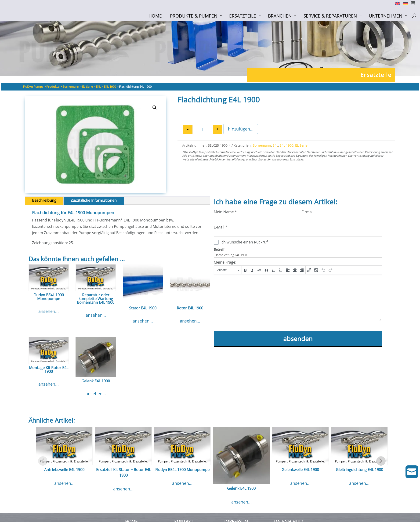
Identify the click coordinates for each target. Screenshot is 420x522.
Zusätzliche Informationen (94, 200)
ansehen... (49, 311)
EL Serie (301, 145)
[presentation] (228, 270)
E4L (275, 145)
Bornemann (262, 145)
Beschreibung (44, 200)
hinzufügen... (241, 129)
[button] (155, 108)
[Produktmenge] (203, 129)
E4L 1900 (287, 145)
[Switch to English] (396, 3)
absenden (298, 339)
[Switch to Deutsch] (404, 3)
